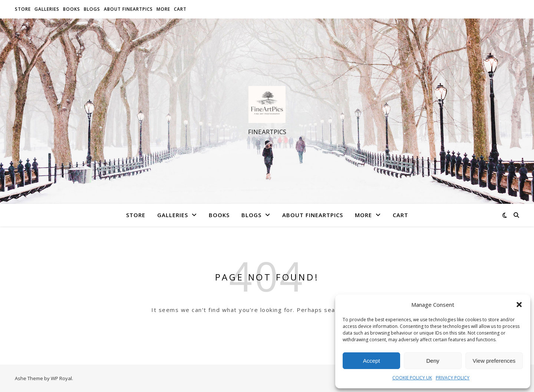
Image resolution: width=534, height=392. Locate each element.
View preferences (494, 361)
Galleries (47, 9)
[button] (519, 305)
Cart (180, 9)
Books (72, 9)
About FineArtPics (128, 9)
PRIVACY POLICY (453, 378)
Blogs (92, 9)
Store (23, 9)
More (163, 9)
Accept (372, 361)
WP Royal (61, 378)
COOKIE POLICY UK (412, 378)
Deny (433, 361)
